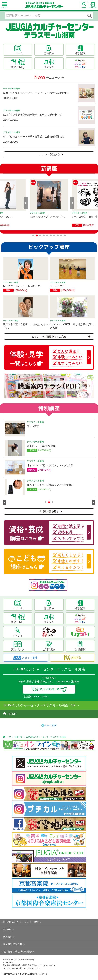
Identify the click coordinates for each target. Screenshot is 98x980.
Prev (26, 203)
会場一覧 (18, 737)
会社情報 (8, 937)
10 (65, 236)
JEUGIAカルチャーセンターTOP (21, 922)
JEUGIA (7, 929)
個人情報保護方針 (12, 944)
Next (72, 203)
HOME (10, 714)
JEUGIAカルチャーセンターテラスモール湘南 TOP (39, 705)
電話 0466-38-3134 (49, 689)
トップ (8, 737)
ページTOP (50, 725)
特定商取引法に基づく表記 (17, 952)
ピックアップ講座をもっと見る (61, 336)
